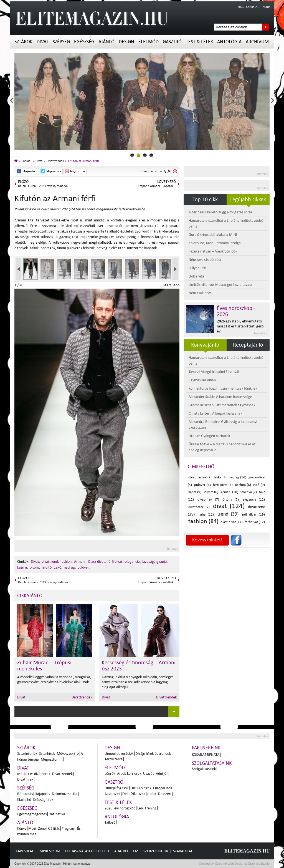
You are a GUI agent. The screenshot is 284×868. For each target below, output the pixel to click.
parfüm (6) (243, 485)
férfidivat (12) (255, 522)
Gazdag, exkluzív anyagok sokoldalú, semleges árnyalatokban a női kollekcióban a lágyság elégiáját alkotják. (138, 682)
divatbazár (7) (199, 507)
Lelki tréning (147, 808)
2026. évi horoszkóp (120, 808)
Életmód (149, 42)
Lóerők (110, 774)
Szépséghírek (43, 800)
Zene (42, 828)
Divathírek (25, 779)
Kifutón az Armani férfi (83, 161)
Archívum (257, 42)
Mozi (32, 828)
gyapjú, (162, 562)
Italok (152, 794)
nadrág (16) (238, 477)
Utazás (149, 774)
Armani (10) (229, 492)
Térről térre (114, 759)
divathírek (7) (208, 500)
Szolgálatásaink (204, 769)
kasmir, (23, 567)
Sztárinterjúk (27, 754)
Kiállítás (54, 828)
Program (68, 828)
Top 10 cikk (205, 200)
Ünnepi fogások (116, 788)
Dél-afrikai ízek (134, 794)
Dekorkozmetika (65, 794)
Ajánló (106, 42)
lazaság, (149, 562)
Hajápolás (42, 794)
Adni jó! (162, 774)
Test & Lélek (199, 42)
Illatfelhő (24, 800)
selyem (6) (211, 492)
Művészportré (68, 754)
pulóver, (84, 567)
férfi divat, (115, 562)
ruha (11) (206, 515)
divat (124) (229, 506)
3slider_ (151, 155)
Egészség (84, 42)
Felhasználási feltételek (87, 851)
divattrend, (50, 562)
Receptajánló (248, 345)
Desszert (165, 794)
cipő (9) (259, 485)
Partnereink (206, 748)
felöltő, (47, 567)
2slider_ (145, 155)
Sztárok (23, 42)
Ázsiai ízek (112, 794)
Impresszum (49, 851)
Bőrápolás (25, 794)
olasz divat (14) (232, 522)
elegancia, (133, 562)
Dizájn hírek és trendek (153, 754)
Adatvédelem (126, 851)
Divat (43, 42)
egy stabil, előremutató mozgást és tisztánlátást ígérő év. (240, 326)
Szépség (61, 42)
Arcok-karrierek (129, 774)
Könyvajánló (205, 345)
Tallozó (110, 822)
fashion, (67, 562)
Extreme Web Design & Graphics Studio (242, 864)
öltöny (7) (231, 500)
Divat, (35, 562)
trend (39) (228, 514)
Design (126, 42)
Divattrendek (55, 161)
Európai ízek (163, 788)
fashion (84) (203, 521)
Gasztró (172, 42)
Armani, (80, 562)
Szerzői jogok (156, 851)
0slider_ (132, 155)
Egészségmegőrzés (32, 814)
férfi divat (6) (223, 485)
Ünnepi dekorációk (119, 754)
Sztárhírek (47, 754)
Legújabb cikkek (248, 200)
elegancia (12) (254, 500)
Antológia (229, 42)
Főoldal (26, 161)
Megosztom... (52, 759)
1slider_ (139, 155)
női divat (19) (253, 515)
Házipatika (57, 814)
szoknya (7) (248, 492)
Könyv (22, 828)
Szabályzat (183, 851)
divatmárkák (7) (200, 477)
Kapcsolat (25, 851)
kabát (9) (195, 492)
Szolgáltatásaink (212, 763)
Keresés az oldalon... (266, 27)
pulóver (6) (202, 485)
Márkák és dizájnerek (34, 774)
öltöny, (35, 567)
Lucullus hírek (141, 788)
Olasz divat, (97, 562)
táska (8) (220, 477)
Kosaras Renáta (206, 755)
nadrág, (70, 567)
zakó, (58, 567)
